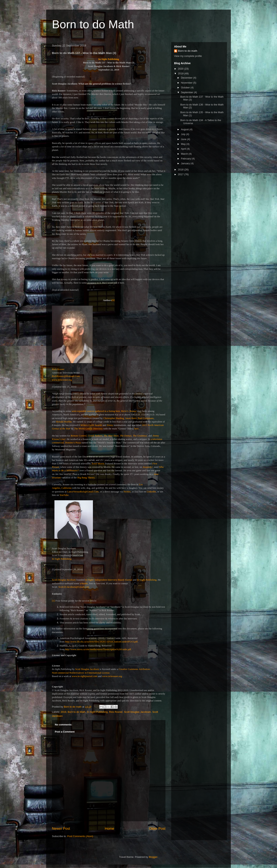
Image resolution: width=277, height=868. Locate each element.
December (187, 78)
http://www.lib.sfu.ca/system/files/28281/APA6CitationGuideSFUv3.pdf (101, 642)
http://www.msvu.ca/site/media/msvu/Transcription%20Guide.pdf (98, 649)
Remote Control (78, 436)
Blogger (153, 857)
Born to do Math (93, 24)
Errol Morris (98, 463)
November (187, 83)
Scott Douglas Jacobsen (64, 580)
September (187, 92)
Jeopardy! (148, 467)
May (184, 144)
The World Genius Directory (88, 429)
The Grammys (140, 436)
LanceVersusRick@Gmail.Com (83, 492)
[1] (113, 300)
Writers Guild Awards (91, 425)
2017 (181, 174)
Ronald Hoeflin (64, 422)
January (186, 163)
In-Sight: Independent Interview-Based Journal (109, 580)
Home (110, 829)
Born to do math (188, 51)
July (184, 134)
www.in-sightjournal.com (85, 676)
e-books (84, 583)
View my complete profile (188, 56)
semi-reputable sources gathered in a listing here (96, 411)
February (186, 159)
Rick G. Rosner (129, 411)
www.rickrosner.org (62, 380)
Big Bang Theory (86, 478)
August (185, 129)
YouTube (64, 495)
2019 (64, 712)
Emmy (110, 425)
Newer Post (61, 829)
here (136, 429)
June (184, 139)
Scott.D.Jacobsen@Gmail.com (74, 587)
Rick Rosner (116, 712)
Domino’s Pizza (73, 443)
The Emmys (126, 436)
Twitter (127, 492)
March (185, 154)
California (66, 488)
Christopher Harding (114, 418)
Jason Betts (131, 418)
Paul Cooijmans (146, 418)
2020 (181, 69)
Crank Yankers (95, 436)
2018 (181, 170)
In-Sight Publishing (147, 580)
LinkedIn (151, 492)
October (186, 88)
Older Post (157, 829)
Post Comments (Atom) (80, 836)
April (184, 149)
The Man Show (111, 436)
